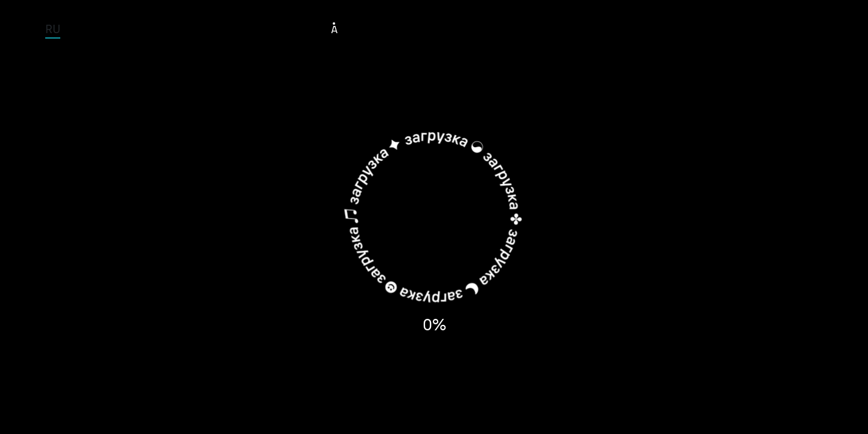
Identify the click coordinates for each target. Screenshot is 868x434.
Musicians (447, 29)
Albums (520, 29)
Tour (383, 29)
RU (53, 29)
